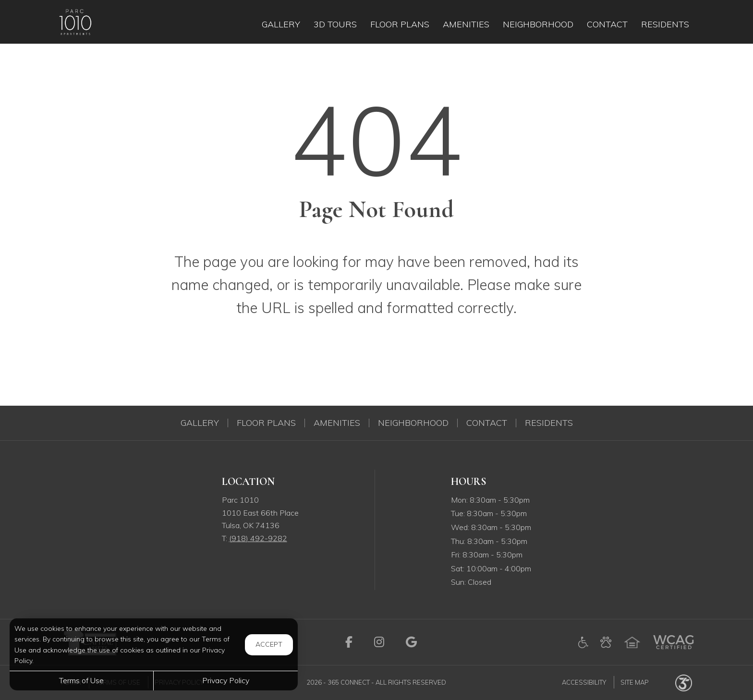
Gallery (200, 423)
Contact (487, 423)
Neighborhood (413, 423)
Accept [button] (269, 644)
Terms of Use (81, 680)
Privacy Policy (226, 680)
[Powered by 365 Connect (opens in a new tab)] (684, 682)
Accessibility (584, 682)
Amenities (337, 423)
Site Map (635, 682)
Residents (549, 423)
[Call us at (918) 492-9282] (258, 538)
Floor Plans (266, 423)
